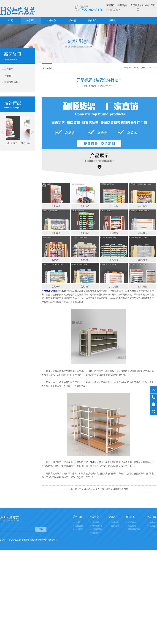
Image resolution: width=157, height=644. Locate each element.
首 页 (10, 20)
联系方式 (153, 526)
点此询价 (56, 206)
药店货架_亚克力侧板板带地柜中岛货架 (54, 264)
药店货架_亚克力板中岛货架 (108, 264)
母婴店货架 (97, 529)
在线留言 (153, 412)
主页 (134, 68)
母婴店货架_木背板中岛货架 (79, 238)
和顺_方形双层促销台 (77, 184)
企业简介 (79, 522)
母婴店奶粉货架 (47, 238)
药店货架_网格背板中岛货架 (108, 238)
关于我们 (31, 20)
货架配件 (96, 533)
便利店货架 (97, 526)
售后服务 (115, 522)
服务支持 (72, 20)
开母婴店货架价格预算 (117, 489)
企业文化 (79, 526)
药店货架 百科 (11, 82)
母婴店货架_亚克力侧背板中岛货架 (139, 211)
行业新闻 (9, 76)
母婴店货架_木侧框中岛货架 (51, 211)
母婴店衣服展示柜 (48, 184)
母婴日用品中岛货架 (106, 211)
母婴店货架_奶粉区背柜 (78, 211)
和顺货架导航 (52, 540)
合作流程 (115, 526)
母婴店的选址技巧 (88, 489)
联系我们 (113, 20)
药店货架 (96, 522)
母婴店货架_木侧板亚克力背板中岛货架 (140, 184)
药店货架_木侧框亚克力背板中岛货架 (140, 238)
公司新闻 (9, 69)
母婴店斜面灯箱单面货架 (107, 184)
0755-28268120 (153, 397)
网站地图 (42, 540)
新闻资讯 (92, 20)
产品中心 (51, 20)
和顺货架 (83, 473)
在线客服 (153, 404)
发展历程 (79, 529)
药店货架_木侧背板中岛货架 (79, 264)
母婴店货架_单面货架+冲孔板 (137, 264)
